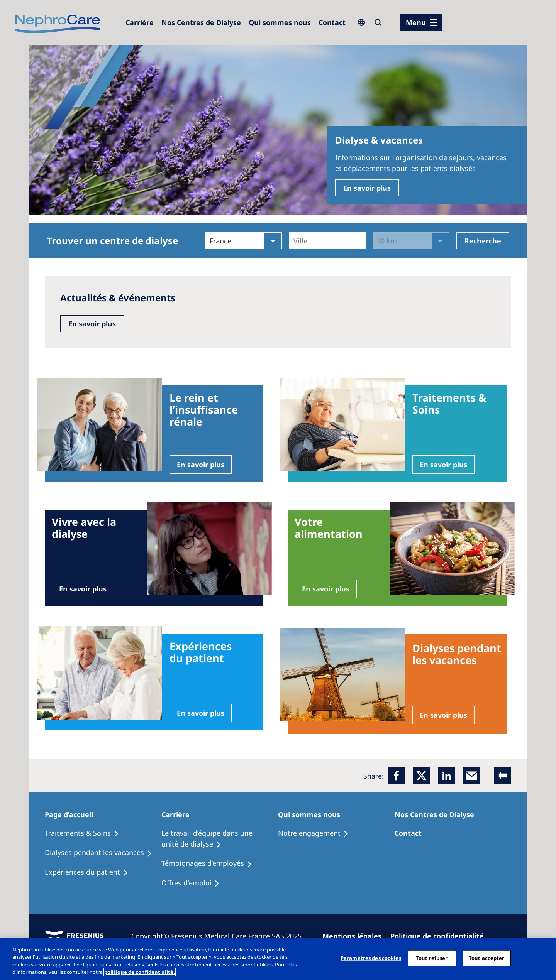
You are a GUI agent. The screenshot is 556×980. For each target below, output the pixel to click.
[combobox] (294, 241)
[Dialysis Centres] (201, 22)
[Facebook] (396, 776)
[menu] (421, 22)
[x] (421, 776)
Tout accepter (487, 958)
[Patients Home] (73, 814)
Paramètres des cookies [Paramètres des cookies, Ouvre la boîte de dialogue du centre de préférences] (371, 958)
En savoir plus (367, 188)
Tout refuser (432, 958)
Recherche (483, 241)
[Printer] (503, 776)
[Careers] (140, 22)
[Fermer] (544, 958)
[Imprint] (355, 936)
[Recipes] (102, 853)
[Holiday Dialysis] (90, 872)
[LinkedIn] (447, 776)
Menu (416, 22)
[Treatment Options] (85, 833)
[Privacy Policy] (441, 936)
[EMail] (472, 776)
